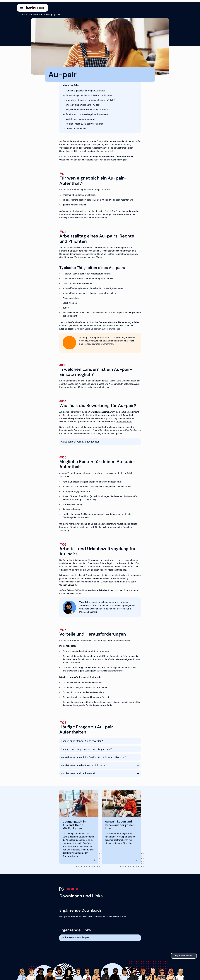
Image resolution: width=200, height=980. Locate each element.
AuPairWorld (78, 588)
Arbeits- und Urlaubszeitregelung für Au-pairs (87, 112)
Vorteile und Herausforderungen (81, 117)
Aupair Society (110, 416)
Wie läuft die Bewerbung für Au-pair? (83, 103)
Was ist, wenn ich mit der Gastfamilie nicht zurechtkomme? (93, 755)
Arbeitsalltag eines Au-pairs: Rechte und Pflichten (89, 94)
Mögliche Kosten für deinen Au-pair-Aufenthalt (88, 108)
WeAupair (130, 416)
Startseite (22, 13)
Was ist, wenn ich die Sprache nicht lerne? (84, 763)
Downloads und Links (76, 127)
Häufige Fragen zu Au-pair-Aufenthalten (85, 122)
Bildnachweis (186, 954)
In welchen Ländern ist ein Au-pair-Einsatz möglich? (90, 98)
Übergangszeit (52, 13)
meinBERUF (36, 13)
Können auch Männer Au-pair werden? (82, 739)
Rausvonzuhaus (124, 420)
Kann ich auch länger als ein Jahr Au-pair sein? (86, 747)
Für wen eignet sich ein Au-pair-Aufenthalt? (86, 89)
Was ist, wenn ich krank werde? (78, 772)
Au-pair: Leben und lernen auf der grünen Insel (99, 327)
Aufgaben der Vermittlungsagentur (80, 440)
